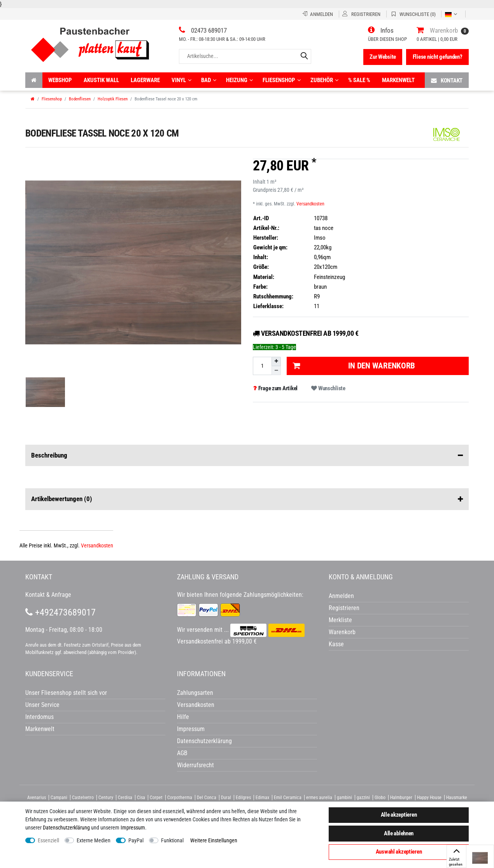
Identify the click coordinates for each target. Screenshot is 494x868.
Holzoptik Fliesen (113, 99)
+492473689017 (60, 612)
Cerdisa (125, 798)
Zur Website (383, 57)
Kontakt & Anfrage (48, 595)
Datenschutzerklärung (204, 741)
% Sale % (359, 80)
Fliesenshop (282, 80)
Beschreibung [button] (247, 456)
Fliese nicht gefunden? (438, 57)
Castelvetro (83, 798)
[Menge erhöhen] (276, 361)
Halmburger (401, 798)
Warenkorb (342, 632)
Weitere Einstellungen (214, 840)
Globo (380, 798)
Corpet (156, 798)
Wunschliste (328, 388)
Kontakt (447, 80)
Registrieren (344, 608)
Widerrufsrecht (195, 765)
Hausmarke (457, 798)
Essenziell (48, 840)
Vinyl (181, 80)
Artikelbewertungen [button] (247, 499)
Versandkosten (310, 204)
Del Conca (207, 798)
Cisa (141, 798)
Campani (59, 798)
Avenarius (37, 798)
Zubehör (324, 80)
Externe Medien (94, 840)
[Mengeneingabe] (262, 366)
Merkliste (340, 620)
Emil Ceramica (288, 798)
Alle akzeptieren (399, 815)
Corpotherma (180, 798)
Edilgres (243, 798)
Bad (209, 80)
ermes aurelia (319, 798)
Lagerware (145, 80)
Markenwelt (398, 80)
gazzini (363, 798)
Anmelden (341, 596)
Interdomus (39, 717)
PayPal (136, 840)
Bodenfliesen (80, 99)
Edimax (262, 798)
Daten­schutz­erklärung (66, 828)
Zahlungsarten (195, 693)
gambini (344, 798)
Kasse (336, 644)
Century (106, 798)
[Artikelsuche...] (245, 56)
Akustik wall (101, 80)
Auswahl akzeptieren (399, 852)
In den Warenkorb (354, 366)
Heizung (239, 80)
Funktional (172, 840)
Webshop (60, 80)
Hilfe (183, 717)
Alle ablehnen (399, 833)
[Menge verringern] (276, 371)
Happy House (429, 798)
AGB (182, 753)
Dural (226, 798)
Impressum (133, 828)
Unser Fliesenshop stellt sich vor (66, 693)
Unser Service (42, 705)
